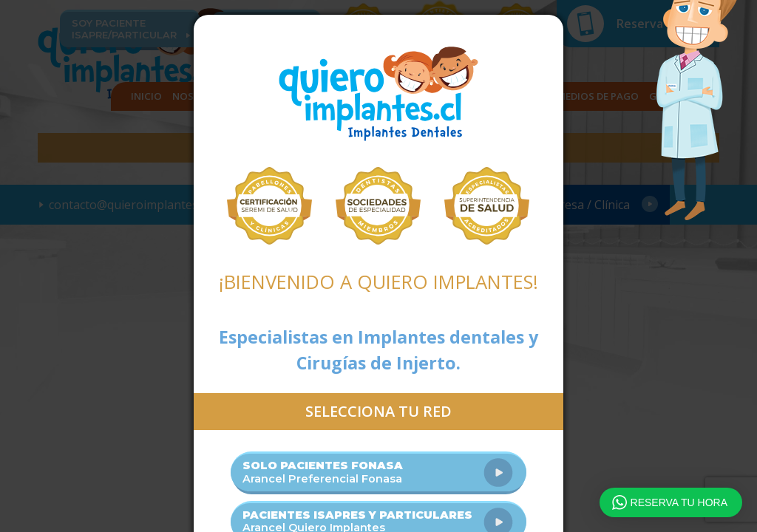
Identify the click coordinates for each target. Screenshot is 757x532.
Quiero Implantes (378, 94)
